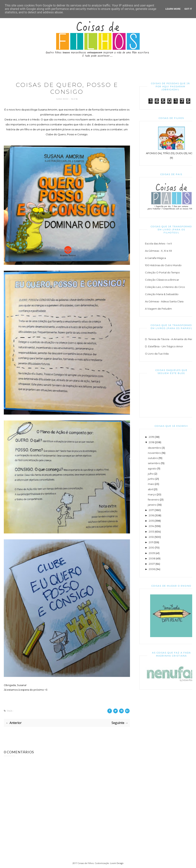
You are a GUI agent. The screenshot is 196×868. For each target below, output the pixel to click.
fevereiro (154, 500)
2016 (151, 515)
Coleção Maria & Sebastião (162, 294)
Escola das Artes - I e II (158, 243)
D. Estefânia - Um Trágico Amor (164, 346)
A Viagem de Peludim (158, 309)
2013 (151, 532)
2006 (152, 569)
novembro (154, 453)
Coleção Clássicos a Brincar (162, 280)
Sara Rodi (63, 99)
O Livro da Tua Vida (157, 354)
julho (151, 474)
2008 (152, 558)
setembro (154, 463)
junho (151, 479)
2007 (152, 564)
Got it (188, 9)
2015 (151, 521)
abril (151, 489)
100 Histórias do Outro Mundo (163, 265)
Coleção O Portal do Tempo (162, 272)
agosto (152, 468)
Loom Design (117, 863)
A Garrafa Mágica (155, 258)
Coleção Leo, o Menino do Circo (165, 287)
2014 (151, 526)
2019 (151, 437)
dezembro (155, 448)
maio (151, 484)
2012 (151, 537)
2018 (152, 442)
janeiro (152, 505)
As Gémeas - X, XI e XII (158, 251)
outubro (153, 458)
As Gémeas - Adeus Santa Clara (164, 301)
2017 (151, 510)
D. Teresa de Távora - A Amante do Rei (169, 339)
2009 (152, 553)
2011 (151, 542)
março (152, 494)
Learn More (173, 9)
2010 (152, 548)
